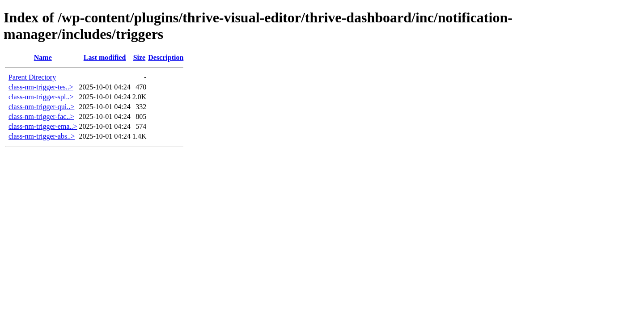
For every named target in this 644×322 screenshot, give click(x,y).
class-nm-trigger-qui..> (41, 107)
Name (43, 57)
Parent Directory (32, 77)
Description (166, 57)
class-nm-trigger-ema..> (43, 126)
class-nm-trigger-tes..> (41, 87)
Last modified (105, 57)
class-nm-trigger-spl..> (41, 97)
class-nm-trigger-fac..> (41, 117)
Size (140, 57)
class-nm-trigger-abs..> (42, 136)
